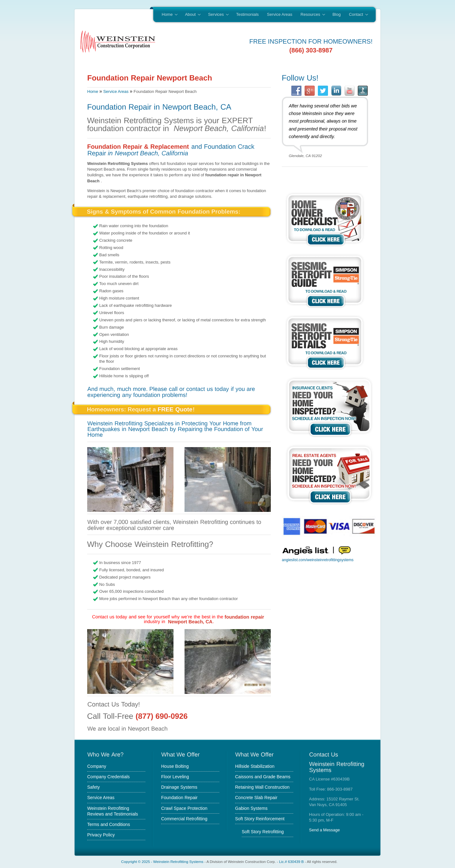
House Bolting (175, 766)
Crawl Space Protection (184, 808)
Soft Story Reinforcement (260, 819)
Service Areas (280, 14)
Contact (356, 15)
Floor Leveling (175, 777)
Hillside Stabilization (255, 766)
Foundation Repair (179, 798)
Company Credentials (109, 777)
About (191, 15)
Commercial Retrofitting (184, 819)
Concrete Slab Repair (256, 798)
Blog (337, 14)
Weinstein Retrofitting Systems (178, 862)
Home (168, 15)
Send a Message (325, 830)
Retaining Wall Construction (262, 787)
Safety (94, 787)
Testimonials (247, 14)
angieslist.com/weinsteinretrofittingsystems (318, 560)
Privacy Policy (101, 835)
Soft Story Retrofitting (263, 832)
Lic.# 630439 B (291, 862)
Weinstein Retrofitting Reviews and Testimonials (113, 811)
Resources (311, 15)
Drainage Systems (179, 787)
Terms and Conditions (109, 824)
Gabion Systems (251, 808)
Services (216, 15)
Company (97, 766)
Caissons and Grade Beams (263, 777)
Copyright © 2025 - (137, 862)
